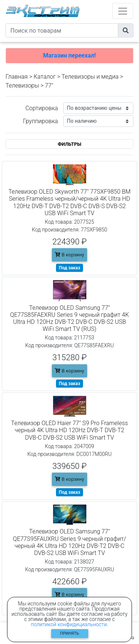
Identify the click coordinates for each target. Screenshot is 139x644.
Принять (69, 633)
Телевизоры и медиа (90, 77)
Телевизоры (22, 86)
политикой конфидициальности (69, 624)
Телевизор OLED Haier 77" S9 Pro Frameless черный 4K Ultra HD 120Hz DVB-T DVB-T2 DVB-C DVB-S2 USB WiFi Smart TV (69, 430)
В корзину (69, 255)
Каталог (45, 77)
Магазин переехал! (69, 55)
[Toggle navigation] (123, 11)
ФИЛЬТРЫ (70, 144)
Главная (17, 77)
